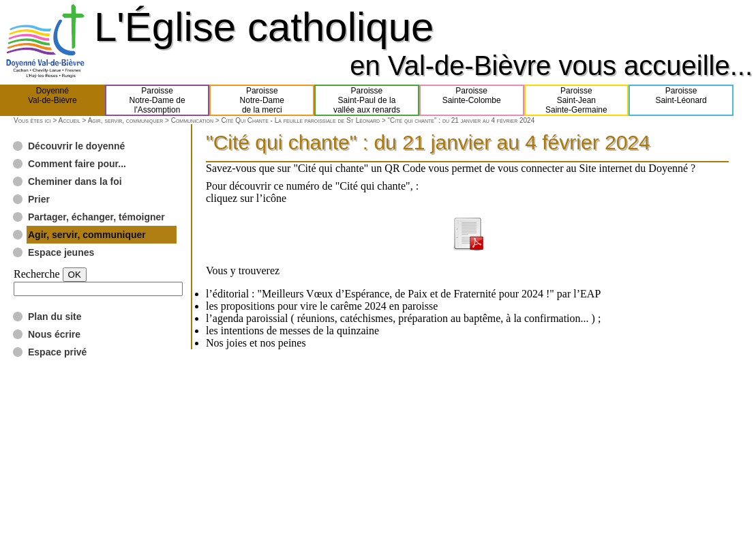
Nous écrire (54, 334)
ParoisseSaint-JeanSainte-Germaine (576, 100)
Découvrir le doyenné (76, 146)
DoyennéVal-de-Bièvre (52, 100)
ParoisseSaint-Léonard (681, 100)
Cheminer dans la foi (75, 181)
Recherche (37, 274)
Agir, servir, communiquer (126, 120)
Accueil (69, 120)
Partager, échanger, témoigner (96, 217)
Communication (192, 120)
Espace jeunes (61, 252)
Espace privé (57, 352)
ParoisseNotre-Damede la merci (262, 100)
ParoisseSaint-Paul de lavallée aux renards (367, 100)
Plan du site (55, 317)
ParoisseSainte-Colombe (472, 100)
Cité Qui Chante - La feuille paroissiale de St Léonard (300, 120)
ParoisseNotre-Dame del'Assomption (157, 100)
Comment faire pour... (77, 164)
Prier (39, 199)
